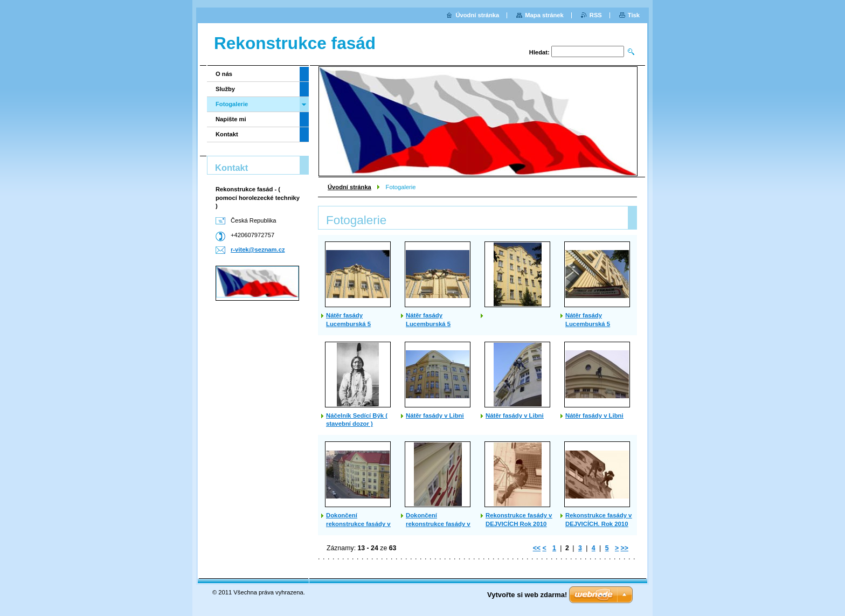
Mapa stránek (544, 15)
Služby (225, 89)
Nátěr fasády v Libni (435, 416)
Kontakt (227, 134)
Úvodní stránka (349, 187)
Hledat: (539, 52)
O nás (224, 74)
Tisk (634, 15)
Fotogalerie (232, 104)
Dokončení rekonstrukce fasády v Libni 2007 (358, 524)
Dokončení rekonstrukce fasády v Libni (438, 524)
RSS (596, 15)
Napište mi (231, 119)
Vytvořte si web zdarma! (527, 595)
